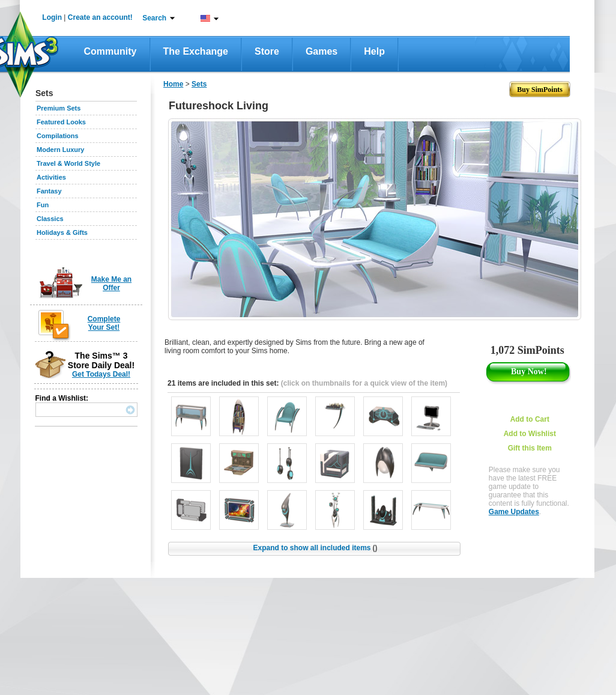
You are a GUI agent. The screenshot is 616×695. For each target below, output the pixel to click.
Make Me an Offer (111, 284)
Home (173, 84)
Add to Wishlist (530, 434)
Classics (50, 219)
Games (322, 51)
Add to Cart (530, 419)
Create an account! (100, 17)
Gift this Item (530, 448)
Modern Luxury (60, 150)
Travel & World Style (68, 163)
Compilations (58, 136)
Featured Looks (61, 122)
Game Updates (514, 512)
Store (267, 51)
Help (374, 51)
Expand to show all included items (315, 548)
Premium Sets (59, 108)
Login (52, 17)
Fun (43, 205)
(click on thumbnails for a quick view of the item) (364, 383)
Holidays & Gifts (62, 232)
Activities (51, 177)
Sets (199, 84)
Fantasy (49, 191)
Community (110, 51)
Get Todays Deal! (101, 374)
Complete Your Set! (104, 323)
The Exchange (196, 51)
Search (154, 18)
